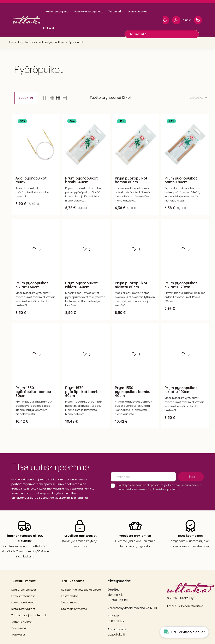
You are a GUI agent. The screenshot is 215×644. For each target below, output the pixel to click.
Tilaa (191, 477)
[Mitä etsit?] (162, 34)
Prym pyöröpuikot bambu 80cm (181, 180)
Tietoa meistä (70, 602)
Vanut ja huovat (22, 622)
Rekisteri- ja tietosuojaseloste (81, 590)
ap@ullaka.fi (116, 634)
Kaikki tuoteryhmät (57, 11)
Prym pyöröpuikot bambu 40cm (81, 180)
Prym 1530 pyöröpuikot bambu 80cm (33, 392)
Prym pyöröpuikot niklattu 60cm (32, 285)
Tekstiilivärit (19, 628)
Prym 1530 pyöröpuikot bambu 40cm (133, 392)
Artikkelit (48, 28)
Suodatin (26, 98)
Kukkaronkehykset (24, 590)
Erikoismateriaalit (23, 596)
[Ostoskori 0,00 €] (193, 20)
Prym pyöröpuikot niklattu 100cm (181, 390)
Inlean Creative (192, 606)
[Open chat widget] (184, 632)
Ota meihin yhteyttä (74, 609)
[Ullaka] (30, 20)
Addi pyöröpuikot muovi (31, 180)
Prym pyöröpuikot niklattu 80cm (131, 285)
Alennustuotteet (138, 11)
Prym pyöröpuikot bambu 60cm (131, 180)
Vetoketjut (18, 635)
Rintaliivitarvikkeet (23, 609)
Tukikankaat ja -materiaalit (29, 615)
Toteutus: (174, 606)
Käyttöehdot (69, 596)
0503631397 (116, 621)
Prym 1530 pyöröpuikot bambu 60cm (83, 392)
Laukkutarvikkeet (23, 602)
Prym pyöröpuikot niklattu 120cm (181, 285)
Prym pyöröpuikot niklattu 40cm (81, 285)
